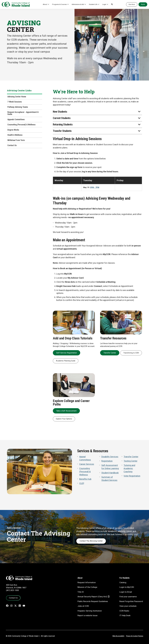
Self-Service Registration (67, 353)
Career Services (87, 464)
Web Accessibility (118, 636)
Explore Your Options (64, 419)
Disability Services (110, 457)
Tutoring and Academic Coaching (129, 468)
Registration (107, 461)
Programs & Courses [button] (59, 4)
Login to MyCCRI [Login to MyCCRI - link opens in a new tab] (127, 587)
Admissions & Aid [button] (78, 4)
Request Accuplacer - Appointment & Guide (23, 113)
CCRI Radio (124, 611)
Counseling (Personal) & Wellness (21, 125)
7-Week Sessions (15, 102)
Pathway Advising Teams (18, 107)
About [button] (45, 4)
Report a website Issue (87, 615)
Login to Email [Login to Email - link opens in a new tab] (126, 592)
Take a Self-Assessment (66, 411)
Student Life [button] (93, 4)
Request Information (87, 582)
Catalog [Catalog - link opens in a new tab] (123, 582)
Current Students (62, 118)
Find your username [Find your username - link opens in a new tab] (128, 597)
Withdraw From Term (16, 140)
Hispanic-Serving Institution (90, 611)
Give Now (132, 4)
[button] (112, 4)
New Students (60, 112)
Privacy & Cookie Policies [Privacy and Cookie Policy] (135, 636)
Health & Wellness (15, 135)
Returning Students (63, 125)
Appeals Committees (16, 119)
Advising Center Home (17, 97)
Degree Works (13, 130)
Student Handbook (110, 473)
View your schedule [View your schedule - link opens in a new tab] (128, 606)
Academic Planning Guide (66, 361)
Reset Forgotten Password (131, 601)
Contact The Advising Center (91, 541)
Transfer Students (62, 131)
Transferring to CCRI (131, 353)
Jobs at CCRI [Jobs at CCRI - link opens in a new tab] (83, 606)
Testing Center (130, 461)
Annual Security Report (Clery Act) (92, 597)
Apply (143, 4)
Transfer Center (110, 353)
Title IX (81, 592)
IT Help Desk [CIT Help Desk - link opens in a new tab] (125, 615)
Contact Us (12, 145)
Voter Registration (132, 476)
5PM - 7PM (95, 187)
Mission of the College (87, 587)
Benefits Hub (85, 479)
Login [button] (104, 4)
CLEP (82, 483)
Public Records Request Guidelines (93, 601)
